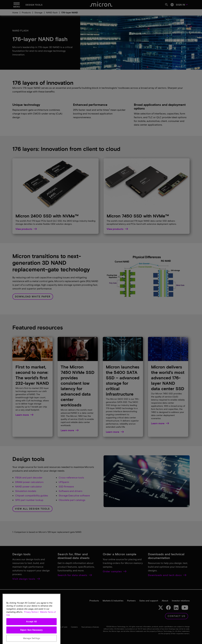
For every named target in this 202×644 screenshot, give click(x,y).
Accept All (31, 627)
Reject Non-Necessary (31, 636)
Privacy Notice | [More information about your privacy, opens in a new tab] (31, 618)
